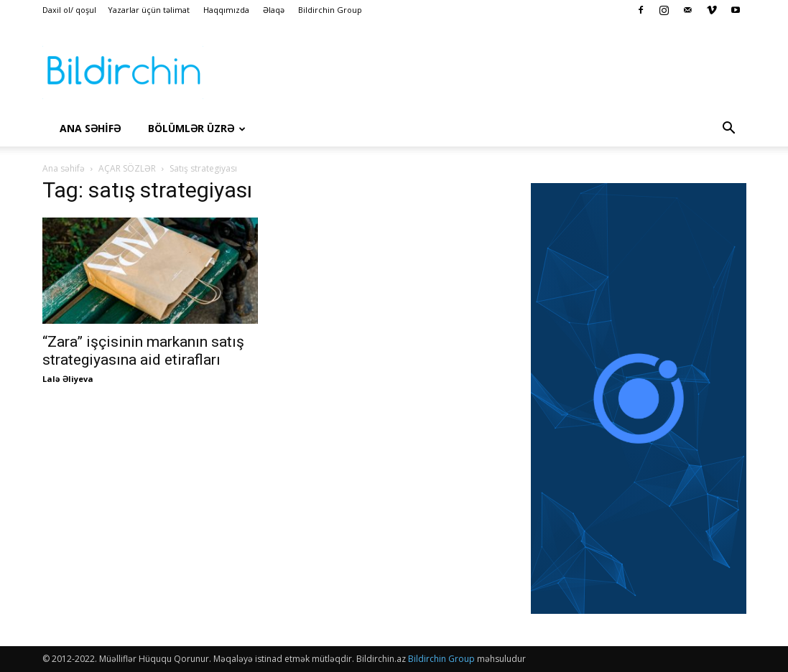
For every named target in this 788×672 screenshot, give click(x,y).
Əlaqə (274, 10)
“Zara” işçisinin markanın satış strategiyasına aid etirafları (143, 351)
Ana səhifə (64, 168)
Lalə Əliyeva (68, 379)
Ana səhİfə (90, 128)
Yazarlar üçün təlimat (149, 10)
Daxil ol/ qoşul (69, 10)
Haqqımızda (226, 10)
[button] (729, 129)
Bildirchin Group (330, 10)
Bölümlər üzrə (197, 128)
